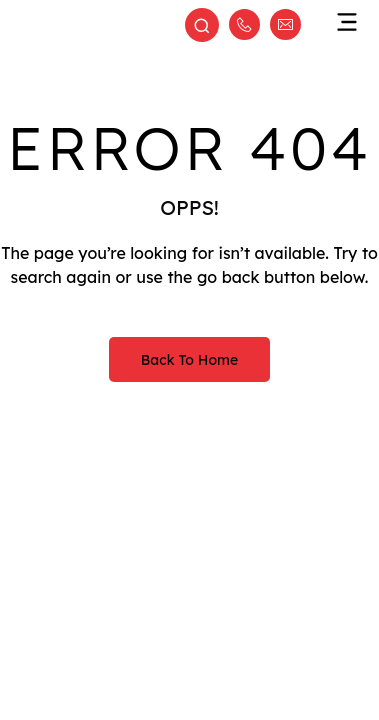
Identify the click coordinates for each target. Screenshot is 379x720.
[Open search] (202, 27)
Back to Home (189, 360)
